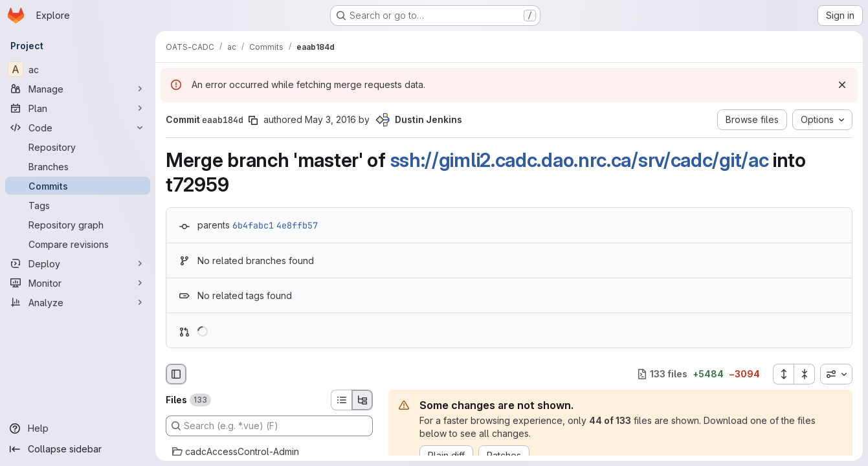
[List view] (341, 400)
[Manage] (78, 89)
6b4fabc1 (253, 225)
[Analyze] (78, 302)
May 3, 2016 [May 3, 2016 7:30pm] (330, 119)
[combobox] (836, 374)
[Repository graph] (78, 225)
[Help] (78, 428)
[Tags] (78, 205)
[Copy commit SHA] (253, 120)
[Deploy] (78, 263)
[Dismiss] (842, 85)
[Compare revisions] (78, 244)
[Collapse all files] (805, 374)
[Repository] (78, 147)
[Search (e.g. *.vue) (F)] (269, 426)
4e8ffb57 (297, 225)
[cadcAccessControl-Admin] (269, 452)
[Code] (78, 128)
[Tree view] (362, 400)
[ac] (78, 69)
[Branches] (78, 166)
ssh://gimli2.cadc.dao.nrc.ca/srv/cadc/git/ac (580, 160)
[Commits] (78, 186)
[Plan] (78, 108)
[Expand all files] (783, 374)
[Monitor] (78, 283)
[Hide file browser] (176, 374)
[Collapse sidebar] (78, 449)
